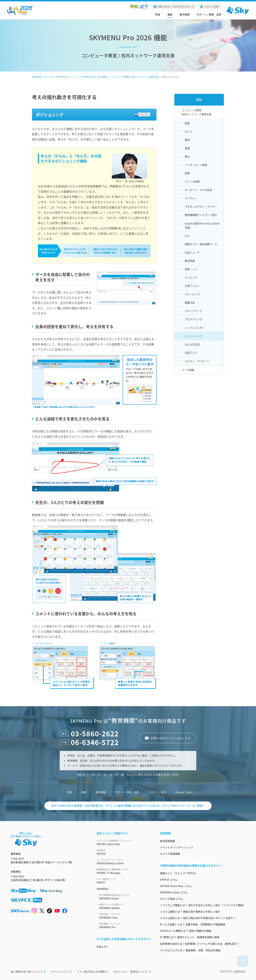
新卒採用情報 (167, 841)
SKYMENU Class (125, 916)
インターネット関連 (196, 165)
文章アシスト (192, 286)
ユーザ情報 (188, 370)
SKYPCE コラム (169, 880)
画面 (187, 123)
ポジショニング (193, 336)
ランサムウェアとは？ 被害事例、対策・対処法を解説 (190, 950)
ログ (187, 236)
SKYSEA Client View (124, 842)
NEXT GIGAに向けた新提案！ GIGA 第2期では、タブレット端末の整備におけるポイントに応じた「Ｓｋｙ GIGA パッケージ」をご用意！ (128, 806)
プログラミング (193, 319)
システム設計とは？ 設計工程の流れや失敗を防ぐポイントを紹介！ (198, 918)
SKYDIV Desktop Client (124, 862)
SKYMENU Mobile (125, 906)
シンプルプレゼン (195, 328)
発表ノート (191, 269)
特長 (158, 14)
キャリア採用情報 (170, 854)
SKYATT (124, 881)
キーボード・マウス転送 (198, 190)
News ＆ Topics (184, 792)
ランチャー (191, 198)
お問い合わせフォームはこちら (170, 738)
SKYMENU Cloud (125, 897)
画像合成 (190, 303)
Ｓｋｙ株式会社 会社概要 (93, 971)
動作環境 (185, 14)
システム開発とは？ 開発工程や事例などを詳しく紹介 (190, 912)
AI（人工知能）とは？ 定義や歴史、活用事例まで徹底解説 (193, 924)
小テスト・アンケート (197, 361)
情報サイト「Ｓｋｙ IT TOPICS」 (179, 873)
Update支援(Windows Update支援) (202, 225)
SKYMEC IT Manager (124, 871)
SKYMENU (102, 889)
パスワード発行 (212, 7)
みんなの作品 (192, 344)
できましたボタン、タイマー (201, 207)
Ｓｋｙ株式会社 (237, 971)
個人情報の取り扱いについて (28, 971)
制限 (187, 173)
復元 (187, 157)
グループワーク (193, 311)
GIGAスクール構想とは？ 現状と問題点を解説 (186, 931)
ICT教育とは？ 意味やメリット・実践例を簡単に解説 (190, 937)
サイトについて (62, 971)
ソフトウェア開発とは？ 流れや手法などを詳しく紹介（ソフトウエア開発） (203, 905)
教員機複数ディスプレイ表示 (201, 215)
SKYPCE (124, 852)
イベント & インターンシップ (176, 847)
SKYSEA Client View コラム (176, 886)
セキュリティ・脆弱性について (132, 971)
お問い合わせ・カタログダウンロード (176, 7)
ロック (188, 131)
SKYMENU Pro (125, 926)
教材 (187, 140)
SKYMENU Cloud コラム (174, 892)
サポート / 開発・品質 (209, 14)
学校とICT (102, 947)
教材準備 (190, 261)
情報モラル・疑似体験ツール (201, 244)
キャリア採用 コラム (172, 899)
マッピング (191, 278)
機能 (170, 14)
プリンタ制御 (192, 182)
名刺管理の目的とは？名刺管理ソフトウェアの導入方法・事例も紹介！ (200, 944)
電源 (187, 148)
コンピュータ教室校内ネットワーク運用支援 (196, 112)
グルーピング (192, 294)
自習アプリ (191, 353)
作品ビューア (192, 252)
